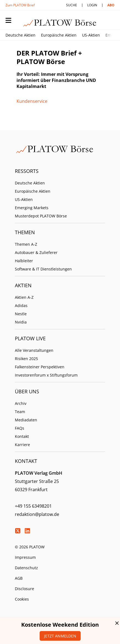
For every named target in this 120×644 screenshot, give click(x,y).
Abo (111, 5)
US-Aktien (91, 35)
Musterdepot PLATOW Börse (41, 216)
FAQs (20, 428)
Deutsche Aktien (21, 35)
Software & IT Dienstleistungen (43, 269)
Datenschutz (26, 568)
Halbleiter (24, 261)
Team (20, 412)
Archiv (21, 403)
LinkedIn (27, 531)
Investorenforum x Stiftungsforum (46, 375)
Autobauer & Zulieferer (36, 252)
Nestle (21, 314)
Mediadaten (26, 420)
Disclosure (24, 589)
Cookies (22, 599)
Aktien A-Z (24, 297)
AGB (19, 578)
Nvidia (21, 322)
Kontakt (22, 436)
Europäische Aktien (59, 35)
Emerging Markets (32, 208)
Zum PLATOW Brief (20, 5)
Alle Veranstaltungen (34, 350)
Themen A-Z (26, 244)
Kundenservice (32, 101)
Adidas (21, 306)
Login (92, 5)
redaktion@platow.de (37, 514)
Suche (72, 5)
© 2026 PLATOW (30, 547)
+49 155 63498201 (33, 506)
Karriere (22, 445)
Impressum (25, 557)
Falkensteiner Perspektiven (40, 367)
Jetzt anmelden (60, 636)
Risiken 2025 (26, 359)
